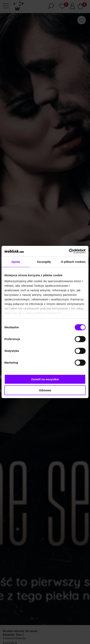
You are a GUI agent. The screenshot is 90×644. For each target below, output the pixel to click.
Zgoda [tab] (16, 262)
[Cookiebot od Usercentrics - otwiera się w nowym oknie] (69, 251)
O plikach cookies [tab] (73, 262)
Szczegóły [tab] (44, 262)
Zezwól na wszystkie (45, 379)
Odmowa (45, 390)
